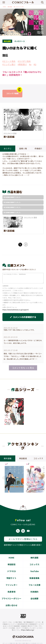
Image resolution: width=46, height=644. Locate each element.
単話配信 (11, 559)
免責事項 (11, 586)
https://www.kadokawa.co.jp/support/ (16, 310)
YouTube (34, 566)
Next (42, 478)
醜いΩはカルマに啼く (19, 7)
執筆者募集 (34, 572)
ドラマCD (11, 566)
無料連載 (10, 7)
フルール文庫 (34, 579)
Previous (4, 478)
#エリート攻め (9, 61)
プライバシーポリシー (11, 593)
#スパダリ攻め (24, 61)
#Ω (35, 64)
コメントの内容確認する (23, 317)
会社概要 (34, 593)
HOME (4, 7)
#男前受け (22, 64)
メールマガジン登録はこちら (23, 533)
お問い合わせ (11, 600)
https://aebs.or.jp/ (28, 624)
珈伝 (5, 55)
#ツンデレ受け (9, 64)
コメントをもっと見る (23, 368)
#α (30, 64)
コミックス (34, 559)
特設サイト (11, 572)
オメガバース (20, 41)
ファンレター (11, 579)
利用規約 (34, 586)
